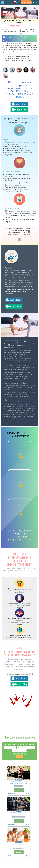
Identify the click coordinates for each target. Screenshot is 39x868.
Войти (35, 2)
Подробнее (19, 790)
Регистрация (26, 2)
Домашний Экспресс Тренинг (19, 844)
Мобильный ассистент (15, 662)
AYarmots (19, 780)
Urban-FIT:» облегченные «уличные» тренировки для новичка (19, 784)
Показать (19, 757)
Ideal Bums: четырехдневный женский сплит (19, 814)
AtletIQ (8, 268)
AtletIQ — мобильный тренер (19, 95)
